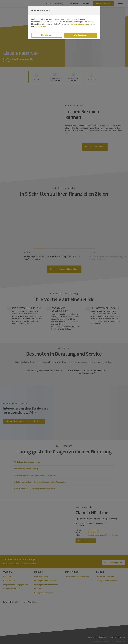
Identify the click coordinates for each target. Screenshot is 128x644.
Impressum (41, 27)
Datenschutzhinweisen (80, 24)
